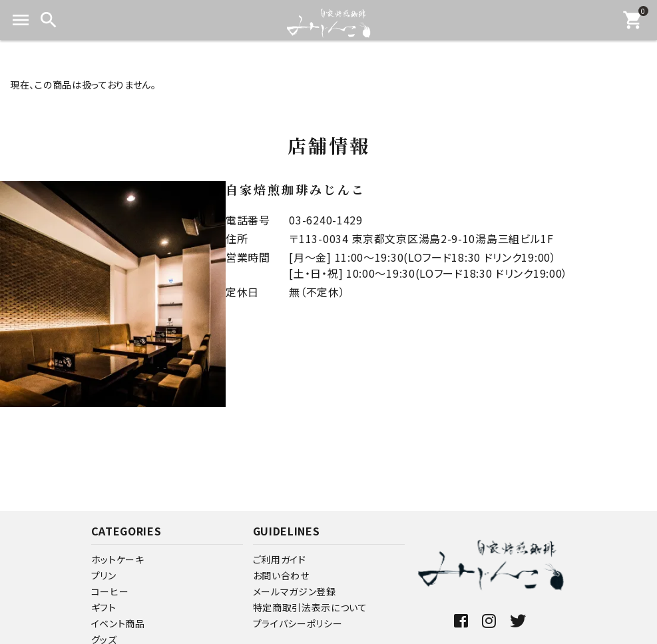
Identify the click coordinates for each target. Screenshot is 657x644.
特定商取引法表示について (310, 607)
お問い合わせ (281, 575)
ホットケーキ (118, 559)
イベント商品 (118, 623)
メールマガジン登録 (295, 591)
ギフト (104, 607)
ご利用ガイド (280, 559)
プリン (104, 575)
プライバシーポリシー (298, 623)
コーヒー (110, 591)
